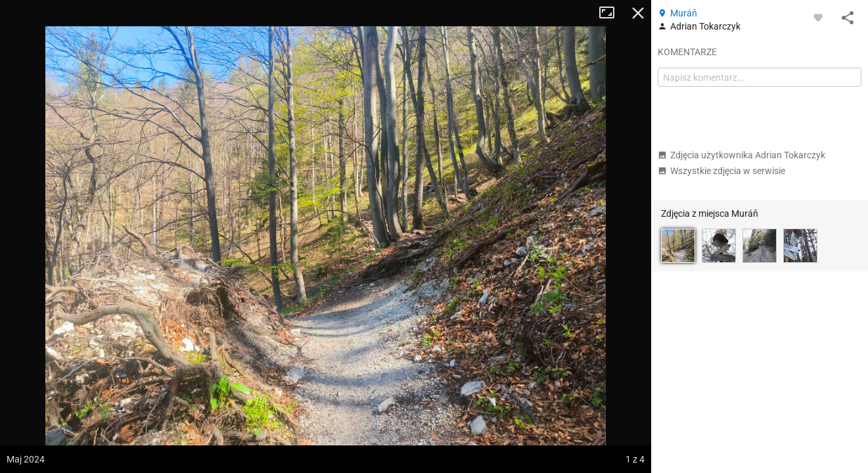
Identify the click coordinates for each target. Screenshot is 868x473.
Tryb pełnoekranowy (612, 13)
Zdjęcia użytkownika (742, 155)
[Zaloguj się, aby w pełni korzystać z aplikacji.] (818, 17)
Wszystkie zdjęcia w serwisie (721, 171)
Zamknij (638, 13)
